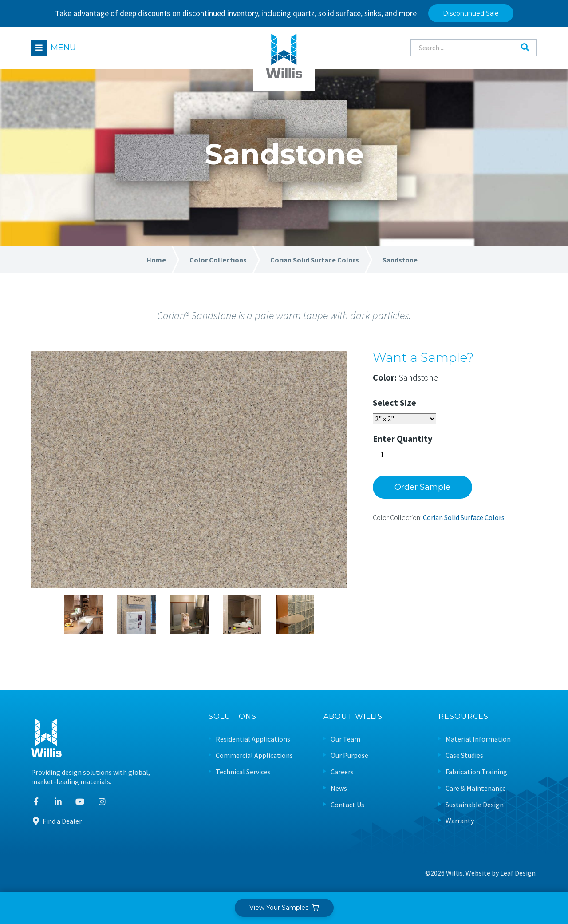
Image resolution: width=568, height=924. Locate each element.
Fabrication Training (476, 772)
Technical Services (243, 772)
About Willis (353, 717)
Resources (463, 717)
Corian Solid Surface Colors (464, 517)
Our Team (345, 739)
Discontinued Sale (471, 13)
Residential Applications (253, 739)
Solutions (233, 717)
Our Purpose (349, 755)
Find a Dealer (56, 821)
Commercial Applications (254, 755)
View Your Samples (284, 908)
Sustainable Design (475, 805)
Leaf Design (518, 873)
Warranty (460, 821)
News (339, 788)
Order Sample (422, 487)
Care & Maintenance (476, 788)
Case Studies (464, 755)
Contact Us (347, 805)
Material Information (478, 739)
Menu (63, 48)
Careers (342, 772)
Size (408, 403)
